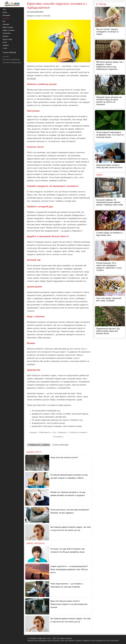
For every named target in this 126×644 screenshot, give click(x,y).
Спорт (5, 42)
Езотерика (6, 15)
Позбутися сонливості (79, 432)
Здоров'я (6, 18)
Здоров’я (34, 432)
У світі (5, 48)
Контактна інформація (11, 60)
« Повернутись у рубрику (39, 445)
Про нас (6, 57)
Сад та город (7, 39)
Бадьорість (63, 432)
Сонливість (59, 437)
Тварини (6, 45)
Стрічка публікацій (60, 445)
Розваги (5, 36)
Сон (55, 432)
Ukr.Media (31, 79)
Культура (6, 24)
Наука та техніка (9, 30)
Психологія (7, 33)
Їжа (4, 21)
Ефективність (45, 432)
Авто (4, 9)
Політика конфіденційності (13, 63)
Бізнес (5, 12)
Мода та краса (8, 27)
